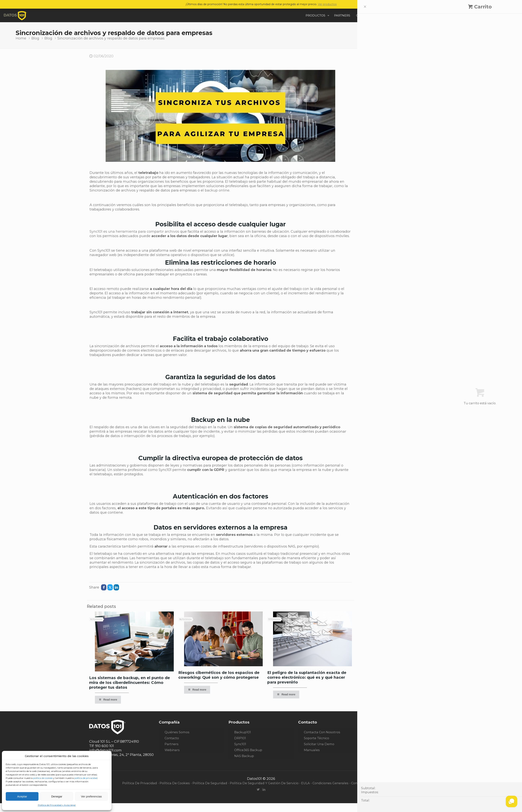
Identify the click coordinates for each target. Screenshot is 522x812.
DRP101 (240, 738)
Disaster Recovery (382, 134)
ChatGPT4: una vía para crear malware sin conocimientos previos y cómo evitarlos (396, 227)
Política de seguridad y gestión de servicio (264, 783)
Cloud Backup (379, 120)
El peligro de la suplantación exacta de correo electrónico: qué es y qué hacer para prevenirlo (307, 677)
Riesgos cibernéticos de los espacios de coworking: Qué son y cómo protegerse (219, 675)
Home (21, 38)
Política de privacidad (140, 783)
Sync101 (240, 744)
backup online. (217, 190)
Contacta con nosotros (322, 732)
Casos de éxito (379, 113)
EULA (305, 783)
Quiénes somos (177, 732)
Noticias (373, 141)
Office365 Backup (248, 750)
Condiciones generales (330, 783)
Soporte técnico (316, 738)
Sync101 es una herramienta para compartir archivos (134, 232)
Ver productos (327, 4)
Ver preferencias (91, 796)
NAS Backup (244, 756)
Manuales (312, 750)
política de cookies (43, 778)
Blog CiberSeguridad (384, 99)
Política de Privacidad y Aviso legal (57, 805)
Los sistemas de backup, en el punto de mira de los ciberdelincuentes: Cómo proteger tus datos (130, 683)
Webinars (172, 750)
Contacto (172, 738)
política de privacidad (86, 778)
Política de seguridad (210, 783)
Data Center (377, 127)
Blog (35, 38)
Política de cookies (175, 783)
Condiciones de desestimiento (375, 783)
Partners (172, 744)
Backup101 (243, 732)
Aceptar (22, 796)
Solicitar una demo (319, 744)
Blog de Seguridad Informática (393, 106)
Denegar (57, 796)
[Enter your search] (397, 65)
